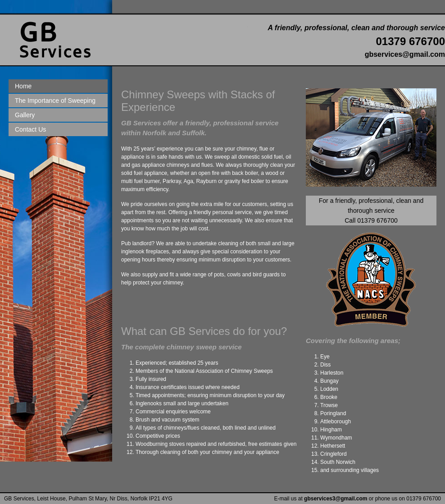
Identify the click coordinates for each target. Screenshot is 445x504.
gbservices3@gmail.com (336, 499)
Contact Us (30, 129)
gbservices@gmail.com (405, 54)
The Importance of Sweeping (55, 101)
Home (23, 86)
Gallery (25, 115)
